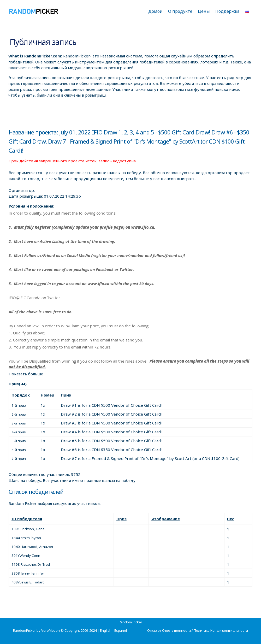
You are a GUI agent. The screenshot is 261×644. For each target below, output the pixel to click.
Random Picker (130, 622)
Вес (231, 519)
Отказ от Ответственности (169, 630)
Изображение (166, 519)
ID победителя (27, 519)
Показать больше (26, 374)
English (106, 630)
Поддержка (227, 11)
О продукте (180, 11)
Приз (66, 395)
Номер (48, 395)
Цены (204, 11)
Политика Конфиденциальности (221, 630)
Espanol (121, 630)
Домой (155, 11)
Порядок (21, 395)
